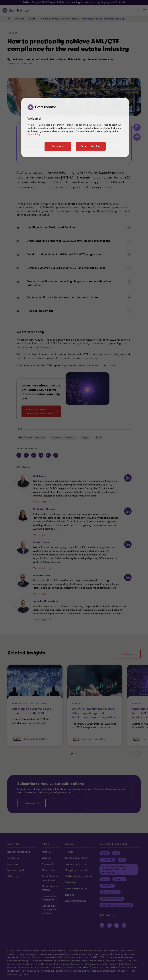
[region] (75, 128)
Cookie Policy (34, 135)
